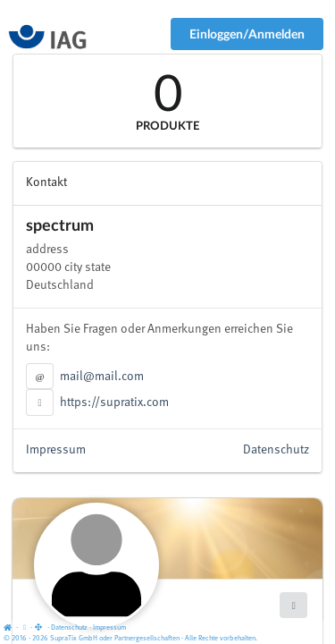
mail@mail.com (102, 377)
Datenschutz (276, 450)
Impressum (56, 450)
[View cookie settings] (24, 628)
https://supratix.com (114, 402)
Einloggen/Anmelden (247, 34)
